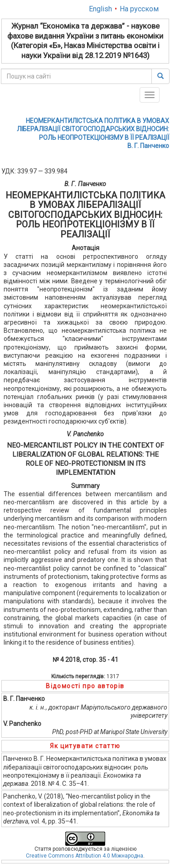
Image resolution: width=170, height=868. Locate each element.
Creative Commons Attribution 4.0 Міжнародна (85, 856)
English (100, 9)
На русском (139, 9)
